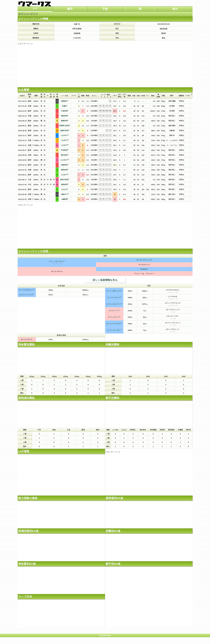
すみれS (64, 189)
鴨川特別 (64, 155)
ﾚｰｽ (35, 9)
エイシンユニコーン (114, 304)
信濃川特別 (64, 131)
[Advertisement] (105, 64)
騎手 (70, 9)
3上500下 (64, 135)
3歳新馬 (64, 199)
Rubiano (144, 269)
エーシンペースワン (114, 324)
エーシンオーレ (114, 317)
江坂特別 (64, 111)
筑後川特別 (64, 180)
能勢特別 (64, 121)
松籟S (64, 106)
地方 (175, 9)
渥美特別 (64, 185)
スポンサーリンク (25, 44)
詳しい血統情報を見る (105, 280)
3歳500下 (64, 194)
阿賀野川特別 (64, 126)
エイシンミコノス (26, 295)
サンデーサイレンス (144, 260)
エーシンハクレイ (114, 297)
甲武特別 (64, 150)
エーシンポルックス (114, 291)
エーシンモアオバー (26, 290)
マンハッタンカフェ (56, 261)
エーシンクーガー (114, 330)
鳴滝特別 (64, 116)
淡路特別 (64, 165)
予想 (105, 9)
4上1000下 (64, 160)
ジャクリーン (114, 311)
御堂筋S (64, 101)
